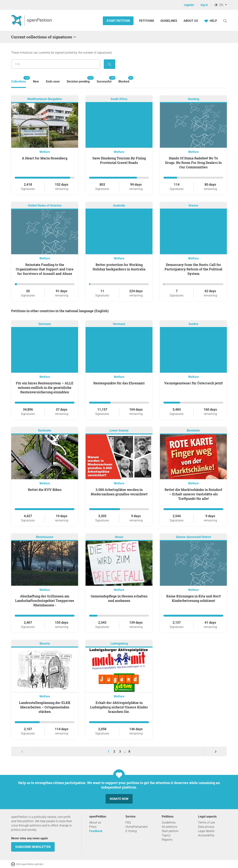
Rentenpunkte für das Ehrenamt (119, 383)
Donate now (119, 799)
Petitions (147, 21)
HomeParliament (137, 827)
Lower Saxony (119, 430)
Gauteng (193, 99)
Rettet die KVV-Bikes (45, 490)
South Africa (119, 99)
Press (93, 827)
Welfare (45, 152)
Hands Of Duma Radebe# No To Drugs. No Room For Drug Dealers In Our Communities (193, 163)
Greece (193, 206)
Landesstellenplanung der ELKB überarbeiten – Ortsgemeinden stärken (45, 707)
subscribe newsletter (33, 847)
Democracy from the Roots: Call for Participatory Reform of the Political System (193, 269)
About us (191, 21)
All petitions (169, 827)
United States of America (45, 206)
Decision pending (78, 80)
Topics (166, 835)
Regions (167, 840)
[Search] (225, 21)
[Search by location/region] (56, 64)
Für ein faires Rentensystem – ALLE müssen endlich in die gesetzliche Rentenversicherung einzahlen (45, 388)
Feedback (96, 831)
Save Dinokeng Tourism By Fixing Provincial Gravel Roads (119, 160)
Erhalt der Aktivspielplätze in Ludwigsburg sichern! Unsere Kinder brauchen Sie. (119, 707)
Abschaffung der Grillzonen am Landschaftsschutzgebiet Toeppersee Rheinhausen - (45, 601)
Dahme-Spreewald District (193, 537)
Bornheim (193, 430)
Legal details (206, 831)
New (36, 81)
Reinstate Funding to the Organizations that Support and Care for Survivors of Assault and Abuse (45, 269)
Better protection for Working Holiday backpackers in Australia (119, 267)
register (189, 5)
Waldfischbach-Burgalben (45, 99)
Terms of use (206, 822)
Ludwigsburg (119, 644)
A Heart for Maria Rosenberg (45, 158)
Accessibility (206, 835)
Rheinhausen (45, 537)
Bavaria (45, 644)
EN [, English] (219, 5)
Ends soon (53, 81)
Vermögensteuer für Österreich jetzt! (193, 383)
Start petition (118, 21)
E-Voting (131, 831)
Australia (119, 206)
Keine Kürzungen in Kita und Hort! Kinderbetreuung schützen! (193, 598)
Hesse (119, 537)
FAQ (128, 822)
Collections (19, 80)
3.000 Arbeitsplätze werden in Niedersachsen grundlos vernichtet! (119, 492)
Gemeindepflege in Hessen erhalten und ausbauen (119, 598)
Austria (193, 324)
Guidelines (169, 21)
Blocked (124, 80)
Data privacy (206, 827)
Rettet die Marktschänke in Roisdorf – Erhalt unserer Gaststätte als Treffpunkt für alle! (193, 494)
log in (204, 5)
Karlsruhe (45, 430)
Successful (104, 80)
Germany (45, 324)
